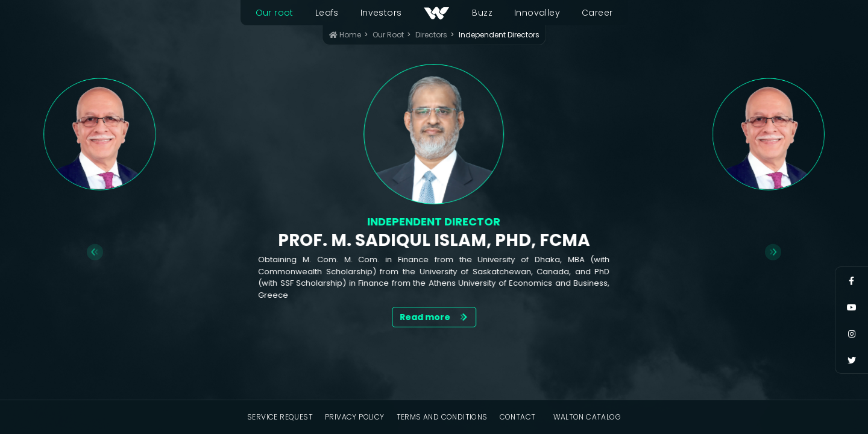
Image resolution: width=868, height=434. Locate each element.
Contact (518, 417)
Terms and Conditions (442, 417)
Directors (431, 35)
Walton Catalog (587, 417)
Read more (434, 317)
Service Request (280, 417)
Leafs (327, 13)
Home (345, 35)
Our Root (388, 35)
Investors (381, 13)
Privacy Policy (355, 417)
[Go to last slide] (95, 252)
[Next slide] (773, 252)
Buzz (482, 13)
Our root (275, 13)
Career (597, 13)
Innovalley (537, 13)
